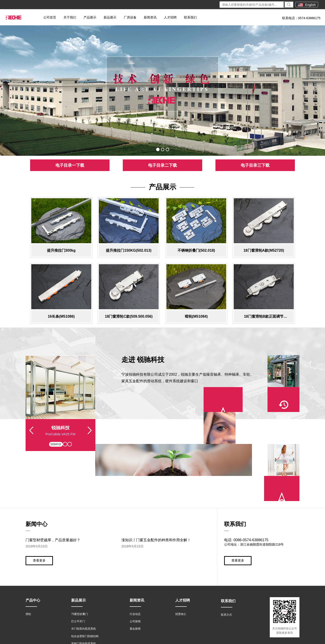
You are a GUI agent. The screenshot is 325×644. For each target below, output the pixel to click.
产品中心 (33, 550)
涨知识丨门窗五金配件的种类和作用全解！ (156, 490)
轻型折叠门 (78, 601)
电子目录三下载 (255, 165)
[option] (162, 91)
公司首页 (50, 17)
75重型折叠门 (80, 564)
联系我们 (190, 17)
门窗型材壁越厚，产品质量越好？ (53, 490)
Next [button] (90, 435)
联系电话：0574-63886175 (301, 18)
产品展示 (90, 17)
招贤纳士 (181, 564)
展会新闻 (135, 579)
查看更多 (39, 510)
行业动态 (135, 564)
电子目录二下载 (162, 165)
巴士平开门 (78, 572)
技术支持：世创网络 (285, 639)
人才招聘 (170, 17)
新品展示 (110, 17)
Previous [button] (31, 435)
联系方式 (226, 565)
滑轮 (28, 564)
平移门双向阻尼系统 (84, 594)
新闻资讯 (150, 17)
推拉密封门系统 (81, 609)
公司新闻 (135, 572)
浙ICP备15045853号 (108, 639)
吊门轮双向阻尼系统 (84, 579)
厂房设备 (130, 17)
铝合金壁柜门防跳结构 (85, 586)
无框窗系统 (78, 616)
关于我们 (70, 17)
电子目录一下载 (70, 165)
